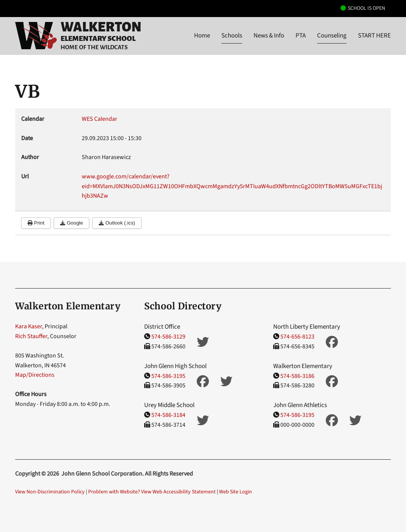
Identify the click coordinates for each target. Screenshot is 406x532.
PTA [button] (301, 36)
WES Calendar (100, 119)
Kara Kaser (29, 326)
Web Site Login (236, 492)
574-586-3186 (297, 376)
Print (36, 223)
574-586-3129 (168, 337)
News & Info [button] (269, 36)
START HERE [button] (374, 36)
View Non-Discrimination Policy (50, 492)
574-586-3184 (168, 415)
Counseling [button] (332, 36)
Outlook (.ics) (117, 223)
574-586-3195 (168, 376)
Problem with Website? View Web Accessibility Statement (152, 492)
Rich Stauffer (31, 336)
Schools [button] (232, 36)
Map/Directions (35, 375)
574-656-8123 (297, 337)
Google (72, 223)
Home (202, 36)
